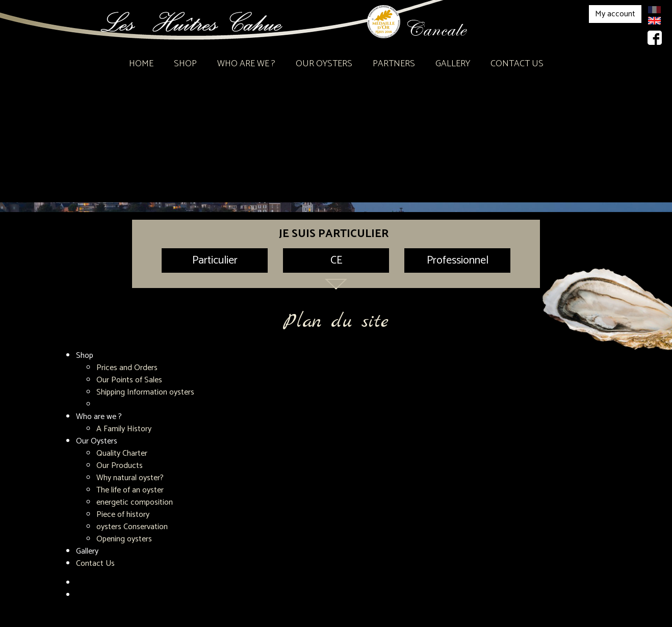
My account (615, 14)
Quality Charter (122, 453)
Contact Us (517, 64)
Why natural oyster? (130, 478)
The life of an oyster (130, 490)
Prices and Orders (127, 368)
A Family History (124, 429)
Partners (394, 64)
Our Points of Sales (129, 380)
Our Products (120, 466)
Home (141, 64)
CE (336, 260)
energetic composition (135, 502)
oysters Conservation (132, 527)
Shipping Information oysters (145, 392)
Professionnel (458, 260)
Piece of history (123, 515)
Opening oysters (124, 539)
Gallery (453, 64)
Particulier (215, 260)
